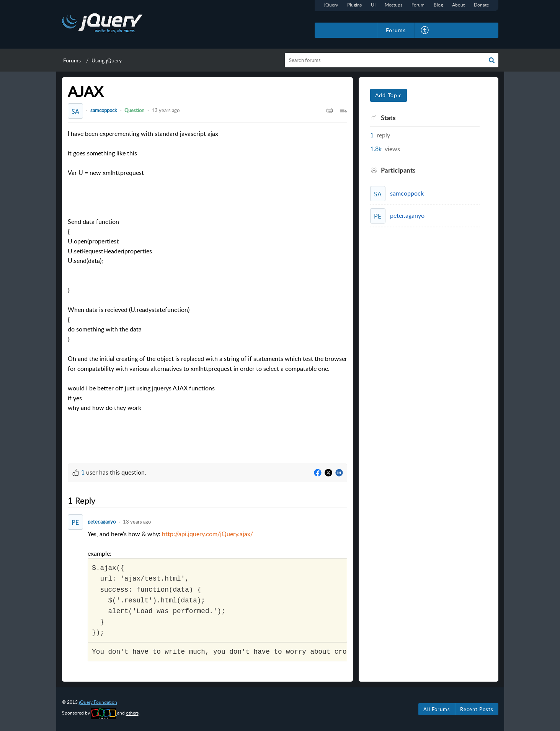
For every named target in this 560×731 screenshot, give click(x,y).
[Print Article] (330, 111)
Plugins (354, 5)
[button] (492, 60)
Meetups (393, 5)
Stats (388, 118)
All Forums (437, 709)
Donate (481, 5)
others (132, 713)
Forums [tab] (396, 30)
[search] (392, 60)
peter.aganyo (102, 522)
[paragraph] (207, 291)
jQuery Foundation (98, 702)
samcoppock (104, 110)
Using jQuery (107, 60)
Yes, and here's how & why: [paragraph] (217, 596)
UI (373, 5)
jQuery (331, 5)
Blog (438, 5)
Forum (418, 5)
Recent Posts (477, 709)
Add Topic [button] (389, 95)
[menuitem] (425, 30)
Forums (72, 60)
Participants (398, 170)
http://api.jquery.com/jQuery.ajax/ (207, 534)
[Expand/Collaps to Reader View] (343, 111)
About (458, 5)
